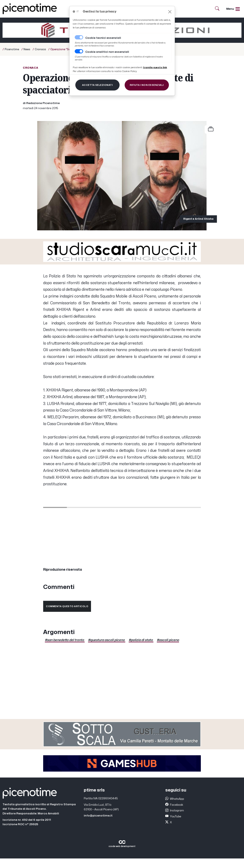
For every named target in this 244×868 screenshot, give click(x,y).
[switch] (79, 51)
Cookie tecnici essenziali (103, 38)
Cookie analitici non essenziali (107, 52)
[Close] (170, 12)
